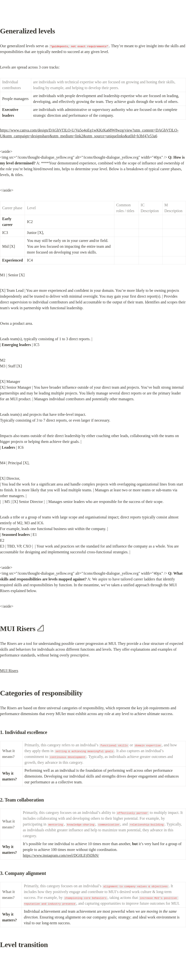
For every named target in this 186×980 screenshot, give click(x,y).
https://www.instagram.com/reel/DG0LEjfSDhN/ (61, 855)
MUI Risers (9, 671)
